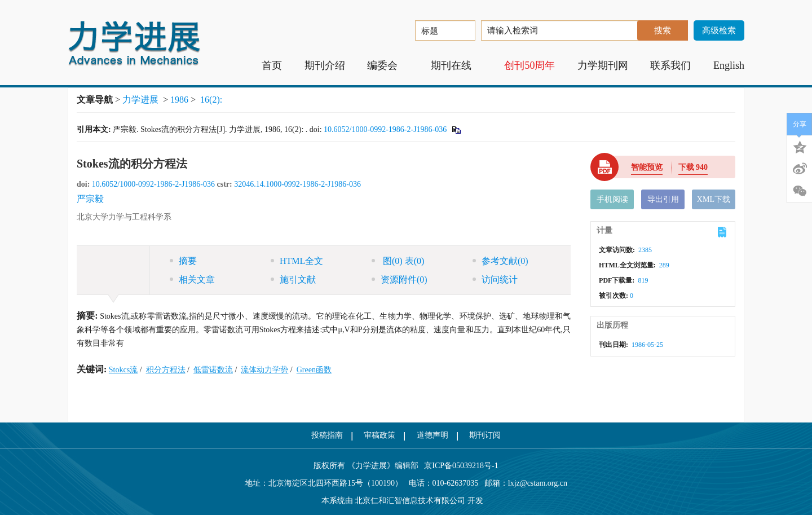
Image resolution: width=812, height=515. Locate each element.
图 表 (398, 261)
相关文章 (192, 279)
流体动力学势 (264, 370)
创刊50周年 (529, 65)
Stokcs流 (123, 370)
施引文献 (293, 279)
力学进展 (140, 100)
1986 (179, 100)
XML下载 (714, 199)
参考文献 (500, 261)
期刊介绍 (325, 65)
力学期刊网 (603, 65)
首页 (272, 65)
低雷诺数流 (213, 370)
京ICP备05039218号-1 (458, 466)
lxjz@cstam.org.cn (538, 483)
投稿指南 (327, 435)
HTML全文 (297, 261)
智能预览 (647, 167)
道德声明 (433, 435)
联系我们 (670, 65)
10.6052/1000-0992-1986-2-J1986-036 (385, 129)
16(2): (212, 100)
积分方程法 (166, 370)
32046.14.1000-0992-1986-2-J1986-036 (297, 184)
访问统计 (495, 279)
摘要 (183, 261)
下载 (693, 167)
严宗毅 (90, 199)
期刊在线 (456, 65)
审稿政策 (379, 435)
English (729, 65)
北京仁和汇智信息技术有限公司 (410, 501)
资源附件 (400, 279)
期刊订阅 (485, 435)
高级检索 (719, 30)
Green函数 (314, 370)
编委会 (388, 65)
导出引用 (663, 199)
